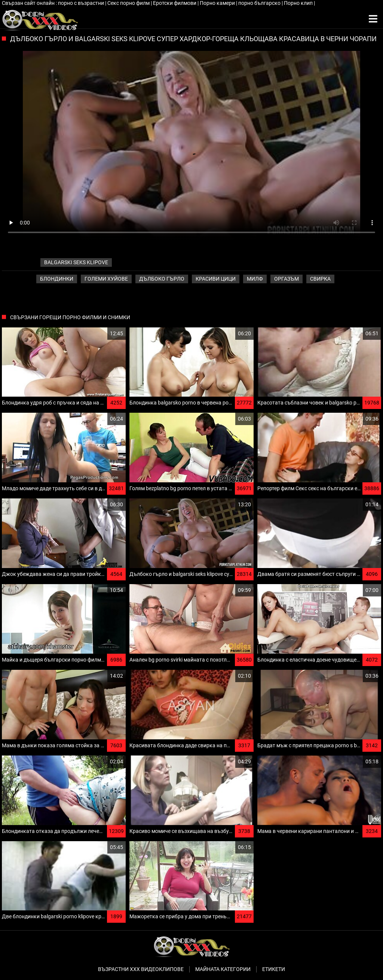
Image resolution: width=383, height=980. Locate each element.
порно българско (260, 3)
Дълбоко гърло (162, 279)
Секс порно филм (129, 3)
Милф (255, 279)
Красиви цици (216, 279)
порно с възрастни (82, 3)
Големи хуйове (106, 279)
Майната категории (223, 969)
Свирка (320, 279)
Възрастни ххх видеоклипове (141, 969)
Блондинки (57, 279)
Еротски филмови (175, 3)
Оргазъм (287, 279)
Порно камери (218, 3)
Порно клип (299, 3)
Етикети (274, 969)
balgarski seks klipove (76, 262)
